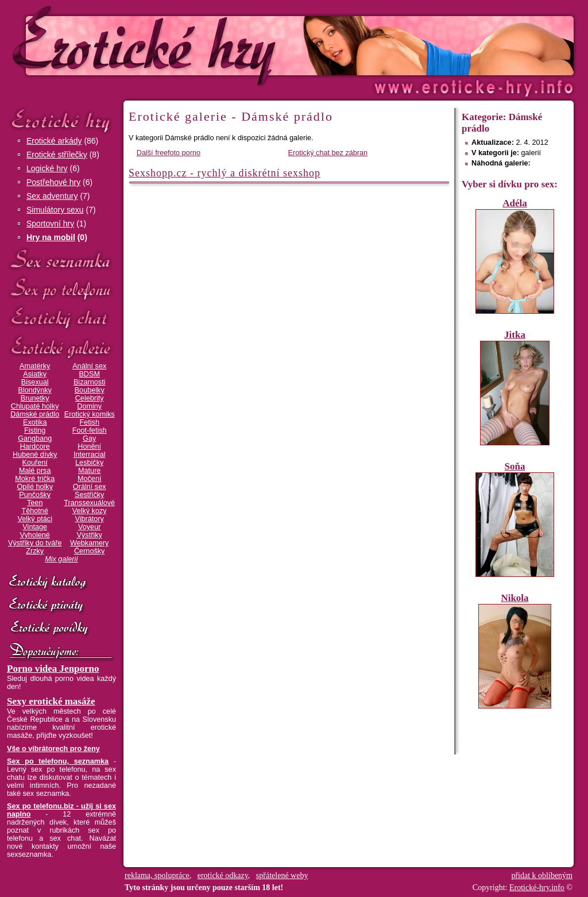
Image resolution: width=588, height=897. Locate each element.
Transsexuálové (89, 503)
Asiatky (35, 374)
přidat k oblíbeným (542, 875)
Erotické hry (61, 120)
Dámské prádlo (35, 414)
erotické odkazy (223, 875)
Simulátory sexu (55, 210)
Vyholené (35, 535)
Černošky (89, 551)
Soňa (515, 466)
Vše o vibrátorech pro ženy (53, 749)
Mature (89, 471)
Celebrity (90, 398)
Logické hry (47, 168)
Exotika (35, 422)
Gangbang (35, 438)
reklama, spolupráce (157, 875)
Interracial (90, 455)
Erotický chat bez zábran (328, 153)
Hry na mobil (51, 237)
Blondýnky (35, 390)
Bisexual (35, 382)
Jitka (515, 335)
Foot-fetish (90, 430)
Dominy (89, 406)
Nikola (514, 598)
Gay (89, 438)
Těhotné (34, 511)
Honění (89, 446)
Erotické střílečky (57, 155)
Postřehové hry (53, 182)
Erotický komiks (90, 414)
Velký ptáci (35, 519)
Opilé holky (35, 487)
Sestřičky (89, 495)
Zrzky (35, 551)
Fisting (35, 430)
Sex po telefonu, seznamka (58, 761)
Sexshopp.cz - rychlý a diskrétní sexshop (225, 173)
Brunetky (35, 398)
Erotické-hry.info (200, 45)
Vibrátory (90, 519)
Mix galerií (61, 559)
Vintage (35, 527)
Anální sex (89, 366)
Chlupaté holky (35, 406)
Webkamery (89, 543)
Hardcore (35, 446)
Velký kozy (90, 511)
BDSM (89, 374)
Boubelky (90, 390)
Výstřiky (90, 535)
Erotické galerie (61, 347)
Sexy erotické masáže (51, 701)
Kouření (35, 463)
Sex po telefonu (61, 289)
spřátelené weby (282, 875)
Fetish (89, 422)
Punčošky (35, 495)
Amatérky (35, 366)
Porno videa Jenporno (53, 669)
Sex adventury (52, 196)
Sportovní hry (50, 224)
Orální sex (90, 487)
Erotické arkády (54, 141)
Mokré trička (35, 479)
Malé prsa (35, 471)
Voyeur (89, 527)
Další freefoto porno (169, 153)
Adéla (515, 203)
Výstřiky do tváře (35, 543)
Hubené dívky (35, 455)
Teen (35, 503)
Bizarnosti (90, 382)
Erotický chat (61, 318)
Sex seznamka (61, 259)
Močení (90, 479)
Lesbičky (89, 463)
